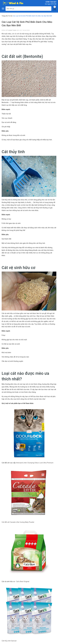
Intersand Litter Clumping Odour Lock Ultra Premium (35, 463)
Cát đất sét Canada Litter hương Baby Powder (18, 522)
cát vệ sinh (16, 34)
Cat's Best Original (23, 582)
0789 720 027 (51, 2)
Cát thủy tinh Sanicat (9, 641)
